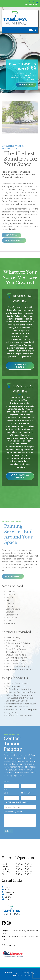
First (5, 792)
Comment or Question (13, 814)
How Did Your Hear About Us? (17, 804)
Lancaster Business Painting (20, 476)
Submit (8, 833)
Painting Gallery (13, 578)
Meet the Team (11, 237)
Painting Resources (14, 242)
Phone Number (27, 795)
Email (7, 795)
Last (23, 792)
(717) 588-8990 (8, 945)
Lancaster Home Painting (20, 366)
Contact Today (26, 85)
